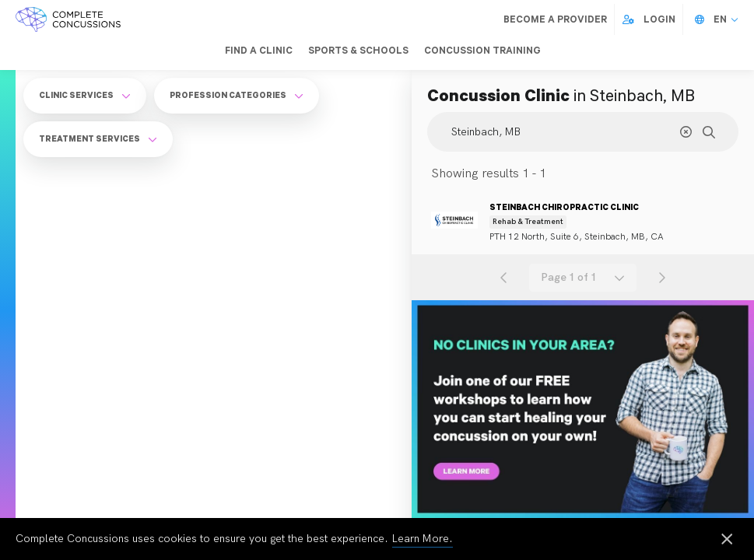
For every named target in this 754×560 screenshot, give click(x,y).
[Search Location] (583, 132)
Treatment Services (98, 138)
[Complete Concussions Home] (68, 19)
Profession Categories (237, 95)
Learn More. (423, 539)
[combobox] (583, 278)
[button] (583, 278)
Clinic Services (85, 95)
